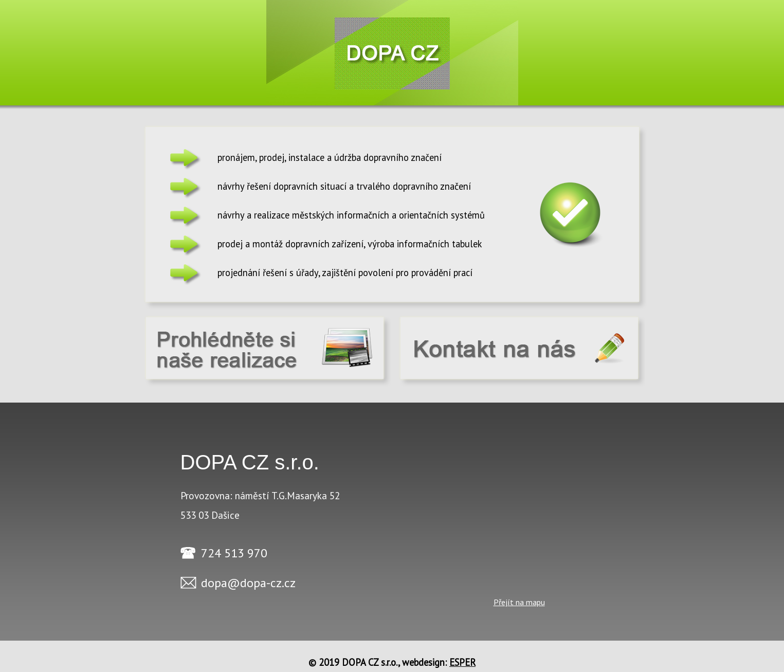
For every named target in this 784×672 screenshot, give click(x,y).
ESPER (462, 662)
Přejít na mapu (519, 602)
